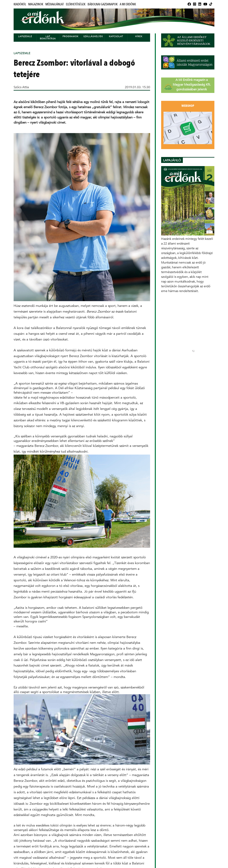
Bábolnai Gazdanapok (103, 4)
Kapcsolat (116, 36)
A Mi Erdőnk (128, 4)
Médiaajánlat (55, 4)
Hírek (139, 36)
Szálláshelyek (93, 36)
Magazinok (36, 4)
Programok (71, 36)
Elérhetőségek (76, 4)
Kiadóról (20, 4)
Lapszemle (25, 36)
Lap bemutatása (48, 38)
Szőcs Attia (21, 87)
